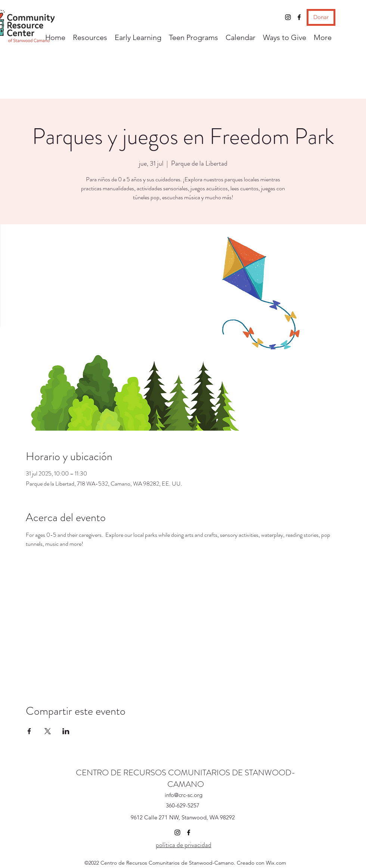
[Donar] (321, 17)
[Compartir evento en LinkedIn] (66, 731)
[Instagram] (288, 17)
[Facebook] (299, 17)
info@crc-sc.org (184, 795)
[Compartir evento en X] (48, 731)
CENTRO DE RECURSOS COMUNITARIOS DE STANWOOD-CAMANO (186, 778)
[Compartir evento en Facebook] (29, 731)
